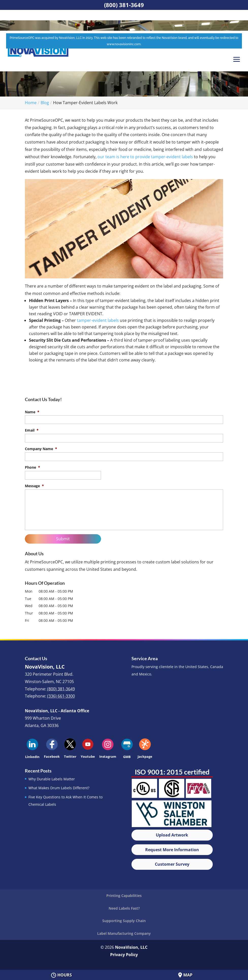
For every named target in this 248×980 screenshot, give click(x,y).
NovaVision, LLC (131, 947)
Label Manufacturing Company (124, 933)
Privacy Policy (124, 955)
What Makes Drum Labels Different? (59, 788)
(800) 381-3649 (124, 5)
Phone (32, 467)
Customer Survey (172, 864)
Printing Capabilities (124, 896)
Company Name (41, 449)
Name (32, 412)
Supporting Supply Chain (124, 921)
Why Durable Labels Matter (52, 779)
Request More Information (172, 850)
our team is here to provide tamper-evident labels (145, 157)
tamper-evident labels (98, 320)
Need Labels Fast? (124, 908)
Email (32, 430)
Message (34, 486)
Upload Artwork (172, 835)
